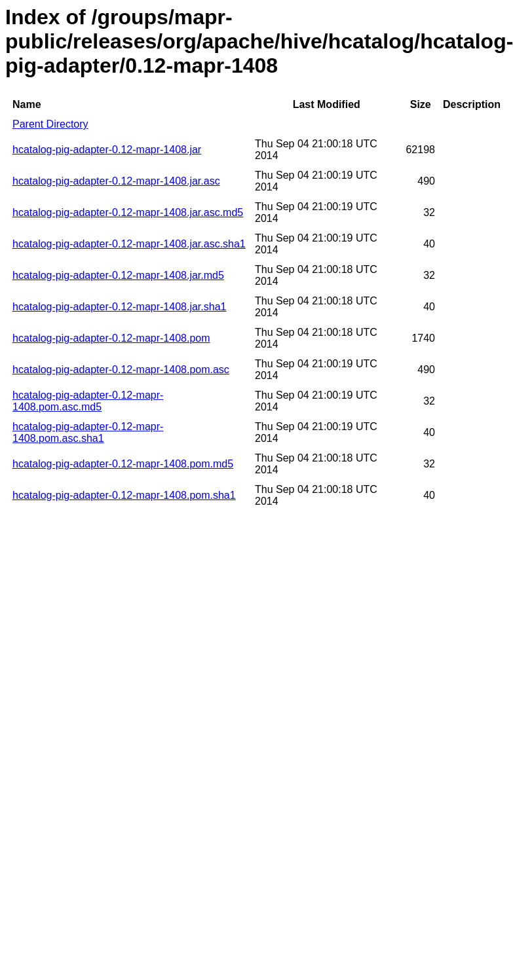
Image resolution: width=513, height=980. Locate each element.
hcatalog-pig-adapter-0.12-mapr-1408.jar (107, 150)
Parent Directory (50, 124)
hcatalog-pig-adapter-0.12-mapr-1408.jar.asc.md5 (128, 212)
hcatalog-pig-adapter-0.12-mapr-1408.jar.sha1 (119, 307)
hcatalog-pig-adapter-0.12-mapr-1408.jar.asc (116, 181)
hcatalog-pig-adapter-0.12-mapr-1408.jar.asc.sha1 (129, 244)
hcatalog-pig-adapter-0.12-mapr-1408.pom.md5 (123, 464)
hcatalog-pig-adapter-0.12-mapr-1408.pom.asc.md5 (88, 401)
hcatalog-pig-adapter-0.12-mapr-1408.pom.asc (121, 370)
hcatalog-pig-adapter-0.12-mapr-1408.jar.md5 (118, 275)
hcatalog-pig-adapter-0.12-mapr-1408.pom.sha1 (124, 495)
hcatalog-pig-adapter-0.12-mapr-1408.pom (111, 338)
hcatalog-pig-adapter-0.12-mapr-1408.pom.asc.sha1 (88, 432)
